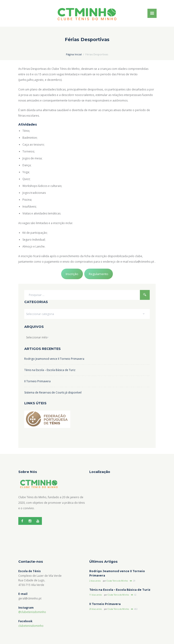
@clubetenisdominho (32, 612)
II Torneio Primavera (37, 381)
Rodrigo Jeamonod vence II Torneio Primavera (54, 359)
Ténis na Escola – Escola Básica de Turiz (50, 370)
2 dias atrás (95, 581)
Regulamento (99, 274)
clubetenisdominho (31, 626)
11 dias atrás (96, 595)
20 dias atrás (96, 609)
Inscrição (72, 274)
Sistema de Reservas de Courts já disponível (53, 392)
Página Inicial (74, 54)
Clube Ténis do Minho (117, 581)
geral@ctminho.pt (30, 598)
